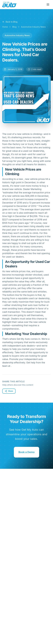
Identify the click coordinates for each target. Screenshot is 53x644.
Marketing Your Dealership (26, 334)
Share (9, 391)
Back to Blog (10, 22)
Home (5, 27)
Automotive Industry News (33, 27)
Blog (14, 27)
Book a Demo (26, 452)
